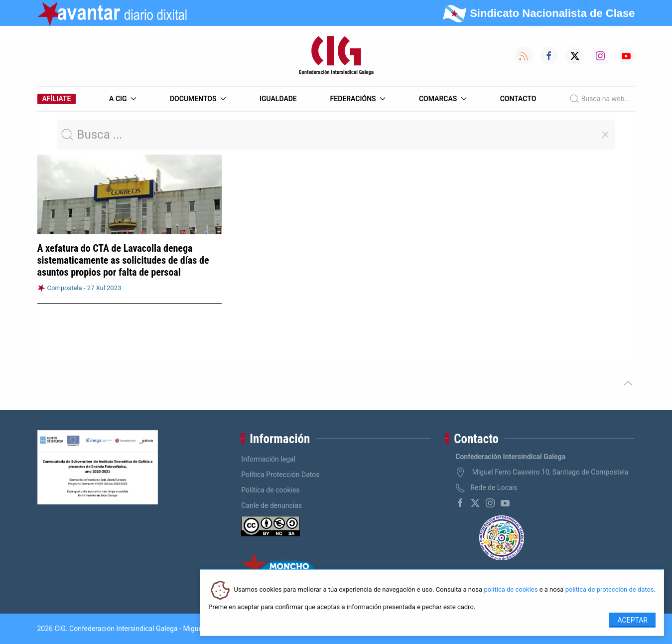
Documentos (198, 99)
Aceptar (632, 620)
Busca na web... (600, 99)
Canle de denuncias (271, 505)
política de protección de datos (610, 590)
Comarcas (443, 99)
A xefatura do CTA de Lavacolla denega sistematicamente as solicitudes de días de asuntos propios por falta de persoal (123, 260)
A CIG (123, 99)
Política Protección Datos (280, 475)
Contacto (518, 99)
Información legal (268, 459)
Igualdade (278, 99)
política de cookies (511, 590)
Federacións (358, 99)
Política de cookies (270, 490)
